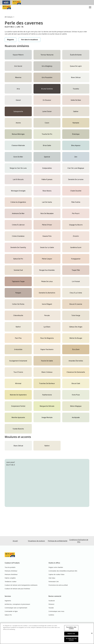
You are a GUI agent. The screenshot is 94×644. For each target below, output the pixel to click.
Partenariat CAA (54, 582)
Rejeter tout (71, 634)
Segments (8, 601)
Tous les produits (10, 567)
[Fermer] (92, 633)
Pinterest (51, 604)
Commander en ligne (11, 611)
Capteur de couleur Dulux (56, 574)
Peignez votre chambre (56, 567)
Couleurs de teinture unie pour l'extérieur (17, 589)
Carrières (51, 615)
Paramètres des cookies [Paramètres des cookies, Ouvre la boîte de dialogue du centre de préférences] (71, 628)
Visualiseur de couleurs (36, 541)
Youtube (51, 608)
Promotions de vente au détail (58, 585)
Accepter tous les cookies (71, 639)
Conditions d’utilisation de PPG (79, 541)
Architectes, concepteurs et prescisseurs (17, 604)
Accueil (15, 541)
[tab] (31, 517)
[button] (90, 7)
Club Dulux (52, 578)
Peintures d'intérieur (11, 571)
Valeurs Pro (8, 615)
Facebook (52, 601)
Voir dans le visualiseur (30, 40)
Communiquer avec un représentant (16, 608)
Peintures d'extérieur (11, 574)
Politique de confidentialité (58, 541)
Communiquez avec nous (56, 611)
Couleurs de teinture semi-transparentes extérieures (21, 585)
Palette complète (10, 578)
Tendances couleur (11, 582)
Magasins (11, 40)
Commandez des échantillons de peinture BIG (63, 571)
